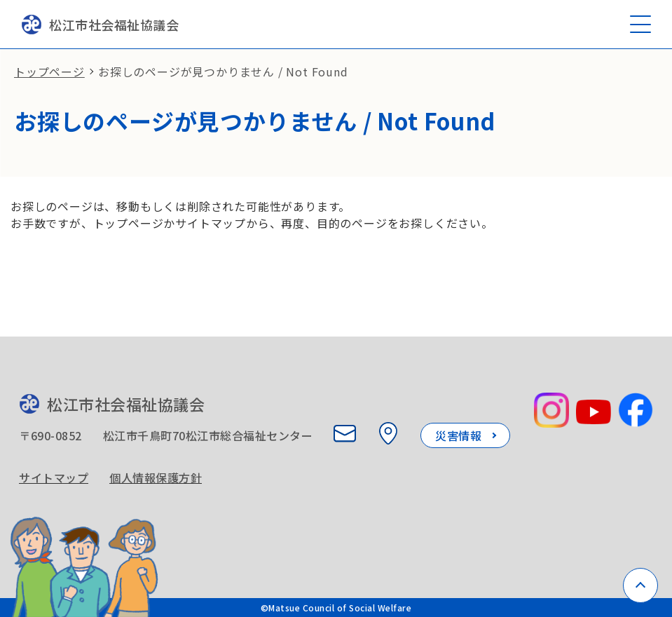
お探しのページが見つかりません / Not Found (223, 72)
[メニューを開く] (640, 24)
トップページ (49, 72)
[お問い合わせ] (345, 433)
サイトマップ (54, 477)
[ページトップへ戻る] (640, 585)
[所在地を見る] (388, 433)
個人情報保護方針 (156, 477)
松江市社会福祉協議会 (100, 25)
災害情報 (458, 435)
